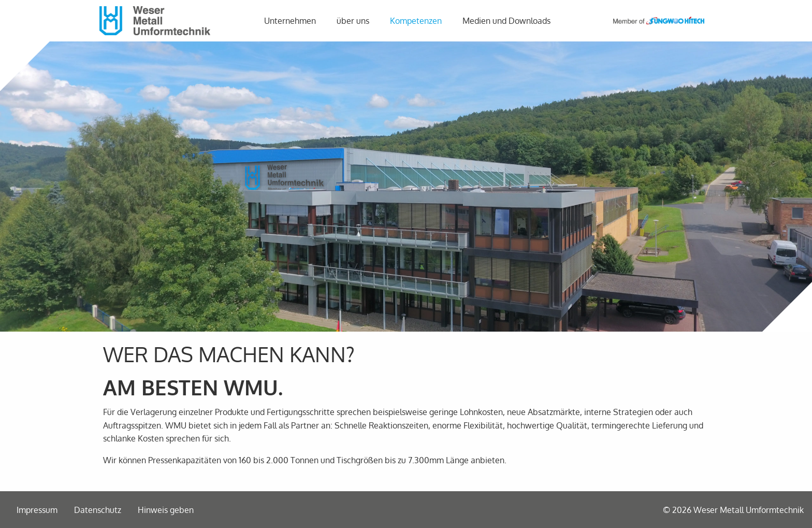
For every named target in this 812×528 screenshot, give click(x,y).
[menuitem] (292, 21)
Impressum (37, 510)
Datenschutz (98, 510)
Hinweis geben (166, 510)
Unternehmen (290, 21)
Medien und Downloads (506, 21)
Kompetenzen (416, 21)
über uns (353, 21)
